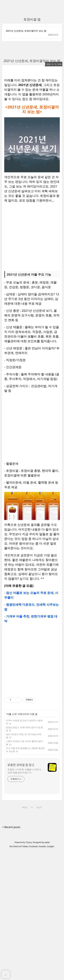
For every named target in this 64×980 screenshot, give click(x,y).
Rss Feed (14, 976)
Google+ (51, 976)
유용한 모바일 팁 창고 (21, 894)
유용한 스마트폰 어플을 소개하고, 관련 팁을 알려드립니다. (25, 900)
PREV (25, 937)
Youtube (42, 976)
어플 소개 (12, 843)
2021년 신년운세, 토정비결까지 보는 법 (26, 31)
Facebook (33, 976)
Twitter (25, 976)
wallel (47, 972)
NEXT (39, 937)
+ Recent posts (11, 956)
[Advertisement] (32, 105)
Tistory (29, 972)
